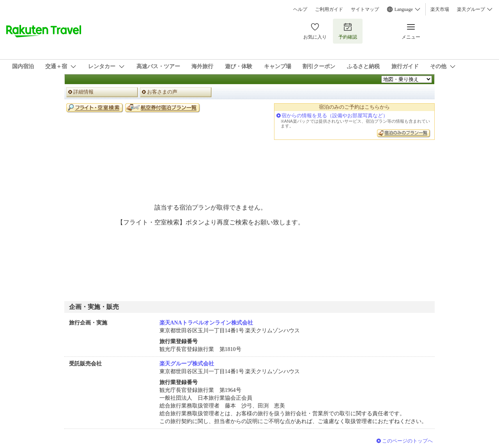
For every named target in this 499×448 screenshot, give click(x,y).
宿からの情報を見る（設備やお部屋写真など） (335, 116)
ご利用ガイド (329, 9)
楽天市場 (440, 9)
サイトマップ (365, 9)
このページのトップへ (407, 441)
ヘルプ (300, 9)
